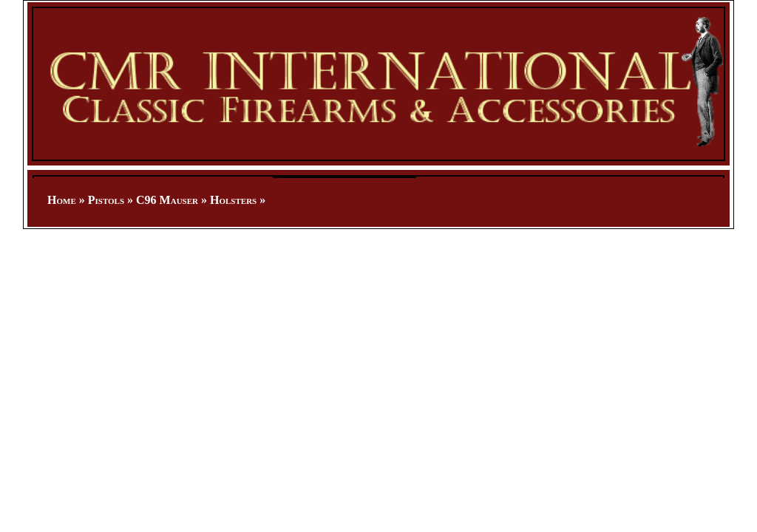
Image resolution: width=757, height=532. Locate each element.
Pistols (106, 200)
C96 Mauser (167, 200)
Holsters (233, 200)
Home (62, 200)
